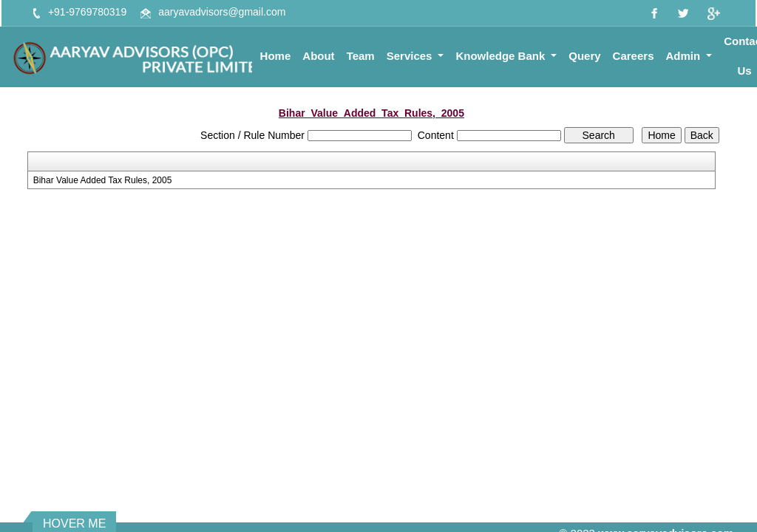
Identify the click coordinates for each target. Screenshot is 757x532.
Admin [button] (685, 56)
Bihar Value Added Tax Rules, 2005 (103, 180)
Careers (634, 56)
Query (584, 56)
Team (361, 56)
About (318, 56)
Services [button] (411, 56)
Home (276, 56)
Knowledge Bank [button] (502, 56)
